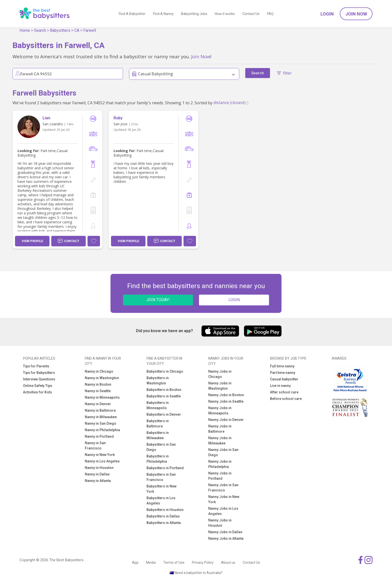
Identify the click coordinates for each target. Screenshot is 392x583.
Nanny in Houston (99, 468)
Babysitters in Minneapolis (158, 405)
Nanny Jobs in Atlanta (226, 538)
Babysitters (60, 30)
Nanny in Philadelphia (102, 430)
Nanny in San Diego (100, 423)
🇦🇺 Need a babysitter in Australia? (196, 573)
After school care (284, 392)
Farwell (90, 30)
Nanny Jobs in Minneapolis (220, 411)
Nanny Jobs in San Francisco (223, 488)
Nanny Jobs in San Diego (223, 452)
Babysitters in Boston (164, 390)
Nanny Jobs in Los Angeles (223, 511)
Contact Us (251, 14)
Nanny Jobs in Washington (220, 386)
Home (25, 30)
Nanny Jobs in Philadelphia (220, 464)
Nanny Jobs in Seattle (226, 401)
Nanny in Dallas (97, 474)
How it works (225, 14)
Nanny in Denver (98, 404)
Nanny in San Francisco (95, 446)
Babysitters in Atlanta (164, 523)
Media (151, 562)
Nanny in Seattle (98, 391)
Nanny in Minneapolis (102, 397)
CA (77, 30)
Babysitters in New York (161, 489)
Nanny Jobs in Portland (220, 476)
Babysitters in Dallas (163, 516)
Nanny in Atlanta (98, 481)
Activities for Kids (37, 392)
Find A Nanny (163, 14)
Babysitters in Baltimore (158, 424)
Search (40, 30)
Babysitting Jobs (194, 14)
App (135, 562)
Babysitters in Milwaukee (158, 435)
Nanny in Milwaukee (101, 417)
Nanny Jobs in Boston (226, 395)
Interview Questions (39, 379)
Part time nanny (283, 373)
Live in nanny (280, 386)
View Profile (32, 241)
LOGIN (234, 300)
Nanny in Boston (98, 384)
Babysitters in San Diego (161, 447)
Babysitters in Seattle (164, 396)
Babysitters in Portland (165, 468)
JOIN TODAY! (158, 300)
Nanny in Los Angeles (102, 461)
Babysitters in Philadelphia (158, 459)
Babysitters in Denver (164, 414)
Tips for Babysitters (39, 373)
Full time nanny (282, 366)
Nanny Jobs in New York (224, 499)
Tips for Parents (36, 366)
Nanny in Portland (99, 436)
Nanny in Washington (102, 378)
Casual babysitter (284, 379)
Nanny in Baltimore (100, 410)
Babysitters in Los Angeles (161, 501)
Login (327, 14)
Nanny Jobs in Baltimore (220, 429)
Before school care (286, 399)
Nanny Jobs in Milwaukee (220, 441)
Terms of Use (174, 562)
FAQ (270, 14)
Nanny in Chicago (99, 371)
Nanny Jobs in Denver (226, 420)
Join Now (356, 14)
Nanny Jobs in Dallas (225, 532)
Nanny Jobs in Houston (220, 523)
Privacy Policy (203, 562)
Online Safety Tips (38, 386)
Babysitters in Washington (158, 381)
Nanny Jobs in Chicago (220, 374)
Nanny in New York (100, 455)
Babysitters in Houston (165, 510)
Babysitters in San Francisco (161, 477)
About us (228, 562)
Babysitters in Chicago (165, 371)
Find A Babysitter (132, 14)
